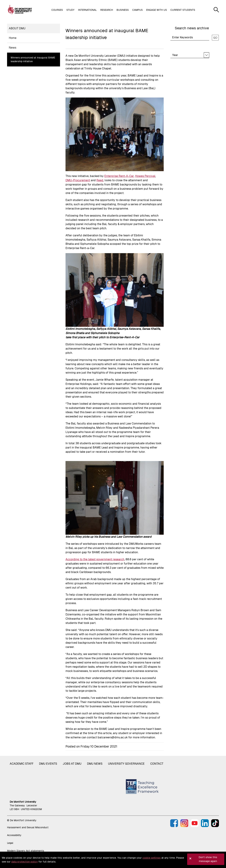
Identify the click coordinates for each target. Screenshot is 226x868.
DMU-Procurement (78, 180)
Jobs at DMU (72, 764)
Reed (100, 180)
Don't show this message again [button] (208, 859)
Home (13, 38)
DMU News (95, 764)
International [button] (87, 10)
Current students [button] (183, 10)
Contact (157, 764)
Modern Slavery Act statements (26, 851)
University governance (126, 764)
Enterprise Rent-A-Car (119, 176)
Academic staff (22, 764)
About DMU (17, 28)
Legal (10, 843)
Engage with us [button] (157, 10)
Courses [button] (57, 10)
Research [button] (107, 10)
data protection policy (25, 862)
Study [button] (70, 10)
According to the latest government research (95, 559)
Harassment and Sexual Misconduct (28, 827)
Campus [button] (137, 10)
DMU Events (48, 764)
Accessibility (14, 835)
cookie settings (152, 858)
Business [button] (123, 10)
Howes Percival (145, 176)
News (13, 48)
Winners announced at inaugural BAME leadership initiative (33, 59)
